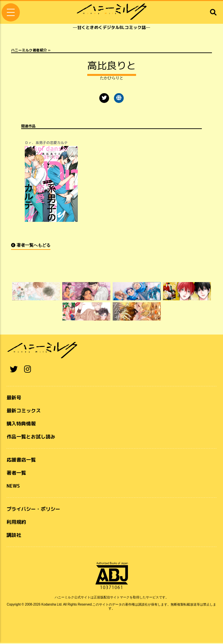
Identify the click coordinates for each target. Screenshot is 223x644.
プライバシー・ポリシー (33, 510)
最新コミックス (24, 412)
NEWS (13, 487)
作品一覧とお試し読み (31, 438)
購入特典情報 (21, 425)
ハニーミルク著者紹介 (29, 50)
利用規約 (16, 523)
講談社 (14, 536)
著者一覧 (16, 474)
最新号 (14, 399)
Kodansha (49, 605)
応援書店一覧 (21, 461)
